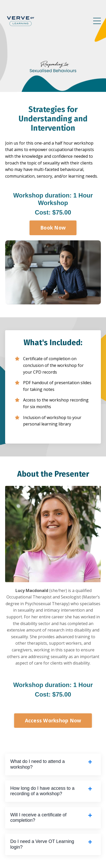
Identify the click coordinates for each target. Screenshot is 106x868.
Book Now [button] (53, 228)
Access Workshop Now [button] (53, 720)
